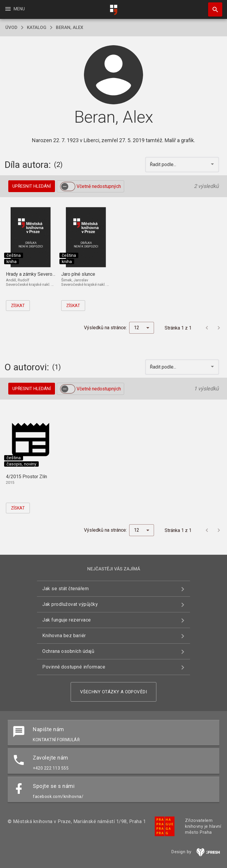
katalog (37, 27)
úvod (11, 27)
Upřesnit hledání (32, 186)
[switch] (68, 186)
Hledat (213, 7)
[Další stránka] (219, 328)
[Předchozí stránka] (207, 328)
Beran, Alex (69, 27)
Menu (15, 9)
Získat (18, 306)
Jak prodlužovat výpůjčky (70, 604)
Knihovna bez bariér (64, 636)
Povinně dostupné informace (74, 667)
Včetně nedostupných (99, 186)
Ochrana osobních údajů (68, 651)
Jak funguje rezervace (67, 620)
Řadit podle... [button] (164, 164)
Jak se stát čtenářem (65, 589)
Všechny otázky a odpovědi (114, 692)
